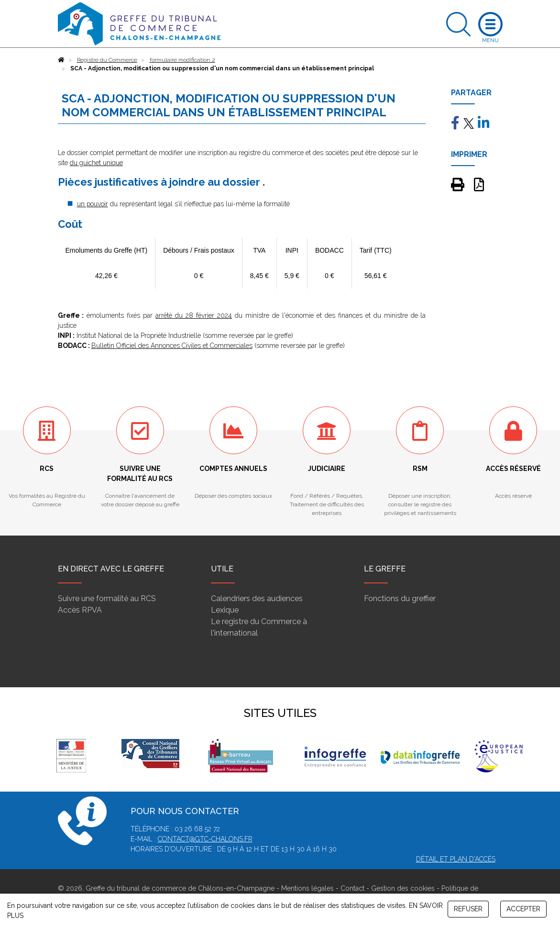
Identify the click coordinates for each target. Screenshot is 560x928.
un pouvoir (93, 204)
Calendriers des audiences (257, 598)
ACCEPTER (523, 909)
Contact (352, 888)
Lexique (225, 610)
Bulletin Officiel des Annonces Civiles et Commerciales (172, 346)
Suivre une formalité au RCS (107, 598)
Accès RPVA (80, 610)
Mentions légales (307, 888)
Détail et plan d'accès (456, 859)
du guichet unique (96, 163)
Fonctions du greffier (400, 598)
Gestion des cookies (403, 888)
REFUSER (468, 909)
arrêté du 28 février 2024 (194, 315)
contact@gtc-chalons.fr (205, 839)
